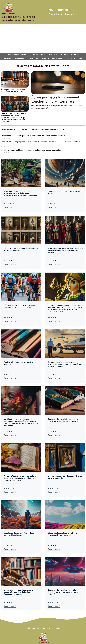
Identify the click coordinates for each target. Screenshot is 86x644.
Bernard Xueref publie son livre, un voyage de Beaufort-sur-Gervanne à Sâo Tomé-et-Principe (65, 364)
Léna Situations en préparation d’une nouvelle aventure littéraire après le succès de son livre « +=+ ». (40, 143)
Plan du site (71, 14)
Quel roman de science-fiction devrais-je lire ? (65, 192)
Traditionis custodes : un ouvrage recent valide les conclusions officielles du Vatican (65, 250)
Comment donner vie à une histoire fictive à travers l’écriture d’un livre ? (63, 420)
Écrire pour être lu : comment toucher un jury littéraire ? (13, 90)
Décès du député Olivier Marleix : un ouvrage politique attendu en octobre (32, 129)
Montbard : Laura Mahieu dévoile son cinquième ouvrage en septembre (31, 150)
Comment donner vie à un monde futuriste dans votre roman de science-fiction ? (65, 592)
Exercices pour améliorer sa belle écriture (46, 58)
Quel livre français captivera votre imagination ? (18, 363)
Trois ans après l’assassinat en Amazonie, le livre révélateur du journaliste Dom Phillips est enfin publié (21, 193)
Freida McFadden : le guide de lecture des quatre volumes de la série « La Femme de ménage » (20, 478)
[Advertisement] (43, 38)
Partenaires (62, 10)
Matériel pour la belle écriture (15, 58)
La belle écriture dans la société (45, 55)
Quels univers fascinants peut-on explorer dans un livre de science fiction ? (33, 136)
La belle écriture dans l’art (71, 55)
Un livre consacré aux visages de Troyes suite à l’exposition (65, 477)
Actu (51, 10)
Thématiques (55, 14)
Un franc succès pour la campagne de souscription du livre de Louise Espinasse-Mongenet (20, 592)
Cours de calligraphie (74, 58)
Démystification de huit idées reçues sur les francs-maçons (21, 249)
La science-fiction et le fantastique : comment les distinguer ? (19, 534)
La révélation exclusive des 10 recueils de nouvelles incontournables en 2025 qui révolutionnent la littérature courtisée (14, 117)
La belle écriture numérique (17, 55)
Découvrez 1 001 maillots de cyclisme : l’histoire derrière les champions (20, 306)
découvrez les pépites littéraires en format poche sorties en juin (63, 534)
